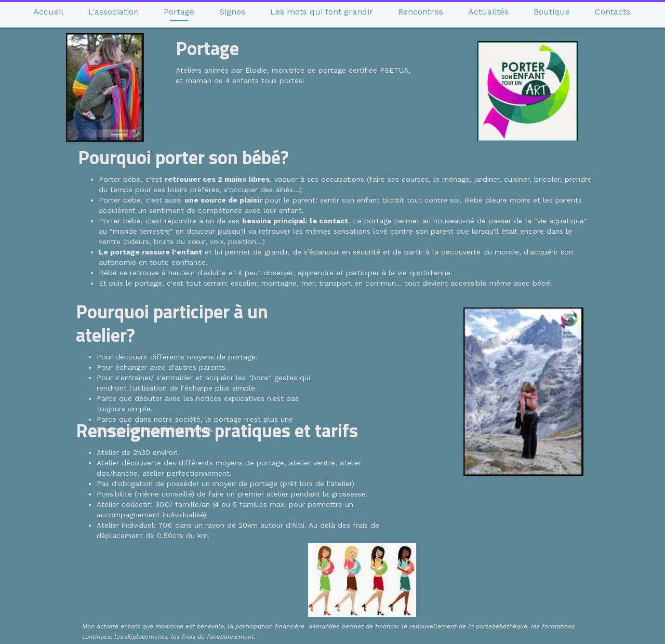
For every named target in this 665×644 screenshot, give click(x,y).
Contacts (613, 12)
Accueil (48, 12)
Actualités (488, 12)
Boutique (552, 12)
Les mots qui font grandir (322, 12)
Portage (179, 12)
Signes (232, 12)
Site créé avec (335, 638)
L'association (114, 12)
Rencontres (421, 12)
